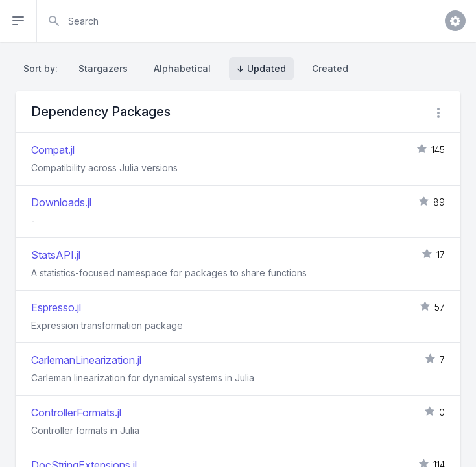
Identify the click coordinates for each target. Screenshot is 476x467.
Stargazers (103, 68)
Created (330, 68)
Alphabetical (182, 68)
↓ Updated (261, 68)
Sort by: (43, 68)
